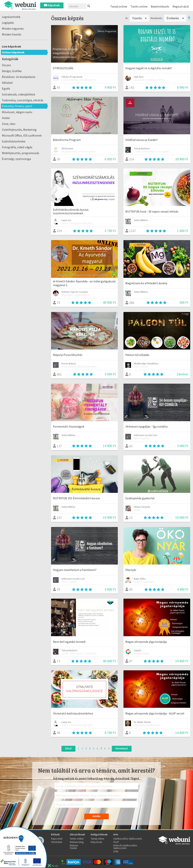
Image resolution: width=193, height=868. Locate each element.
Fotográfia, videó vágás (17, 147)
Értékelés (175, 18)
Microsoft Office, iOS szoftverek (22, 135)
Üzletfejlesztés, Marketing (19, 130)
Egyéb (6, 88)
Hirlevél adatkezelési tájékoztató (125, 847)
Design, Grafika (12, 71)
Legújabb (8, 23)
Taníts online (139, 6)
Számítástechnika (14, 141)
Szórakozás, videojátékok (18, 94)
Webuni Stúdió (74, 847)
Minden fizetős (12, 34)
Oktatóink (57, 842)
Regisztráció (181, 6)
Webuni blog (77, 842)
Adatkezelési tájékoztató (128, 839)
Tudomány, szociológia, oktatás (23, 100)
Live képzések (11, 46)
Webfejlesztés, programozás (21, 153)
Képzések (52, 5)
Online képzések (13, 52)
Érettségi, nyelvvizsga (16, 159)
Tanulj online (119, 6)
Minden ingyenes (13, 28)
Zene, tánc (9, 124)
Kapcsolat (57, 839)
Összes (6, 65)
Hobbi (6, 118)
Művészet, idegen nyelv (17, 112)
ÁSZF (116, 842)
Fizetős (140, 18)
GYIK (116, 851)
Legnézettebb (11, 17)
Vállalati (7, 83)
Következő (122, 748)
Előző (68, 748)
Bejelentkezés (160, 6)
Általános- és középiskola (19, 77)
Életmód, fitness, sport (17, 106)
